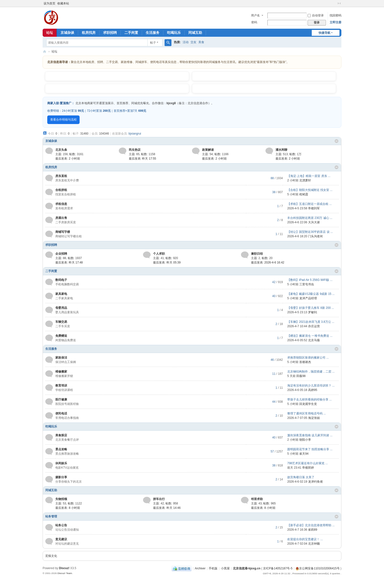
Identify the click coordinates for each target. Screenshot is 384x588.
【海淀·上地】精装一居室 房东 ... (309, 176)
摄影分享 (61, 477)
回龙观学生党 (308, 404)
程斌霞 (304, 194)
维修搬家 (61, 372)
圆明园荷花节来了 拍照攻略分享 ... (310, 449)
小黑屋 (225, 568)
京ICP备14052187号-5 (278, 568)
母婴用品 (61, 308)
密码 (254, 22)
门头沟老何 (315, 236)
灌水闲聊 (281, 150)
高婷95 (313, 390)
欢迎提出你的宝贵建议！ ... (305, 539)
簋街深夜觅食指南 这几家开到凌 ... (310, 435)
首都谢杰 (305, 362)
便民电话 (61, 413)
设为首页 (49, 3)
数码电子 (61, 280)
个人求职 (159, 254)
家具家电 (61, 294)
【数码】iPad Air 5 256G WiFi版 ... (310, 280)
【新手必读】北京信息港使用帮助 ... (311, 525)
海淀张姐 (314, 418)
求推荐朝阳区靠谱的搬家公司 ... (308, 358)
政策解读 (208, 150)
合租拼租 (61, 190)
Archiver (200, 568)
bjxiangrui (135, 134)
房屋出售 (61, 218)
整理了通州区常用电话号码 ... (306, 413)
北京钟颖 (314, 544)
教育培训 (61, 386)
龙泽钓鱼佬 (315, 482)
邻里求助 (257, 499)
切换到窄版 (339, 3)
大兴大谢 (314, 222)
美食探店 (61, 435)
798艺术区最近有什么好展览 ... (307, 463)
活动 (186, 42)
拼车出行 (159, 499)
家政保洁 (61, 358)
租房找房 (89, 33)
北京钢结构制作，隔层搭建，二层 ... (311, 372)
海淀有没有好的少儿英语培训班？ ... (311, 386)
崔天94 (304, 454)
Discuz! (64, 568)
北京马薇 (314, 340)
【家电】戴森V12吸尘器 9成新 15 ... (311, 294)
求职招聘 (110, 33)
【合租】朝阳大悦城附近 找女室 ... (310, 190)
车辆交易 (61, 322)
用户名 (255, 15)
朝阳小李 (305, 440)
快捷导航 (324, 33)
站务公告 (61, 525)
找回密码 (336, 15)
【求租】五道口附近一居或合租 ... (309, 204)
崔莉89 (313, 530)
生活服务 (153, 33)
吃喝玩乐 (174, 33)
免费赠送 (61, 336)
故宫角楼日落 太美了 (301, 477)
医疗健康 (61, 400)
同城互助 (195, 33)
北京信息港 (45, 52)
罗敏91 (313, 312)
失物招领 (61, 499)
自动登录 (316, 15)
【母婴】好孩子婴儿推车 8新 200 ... (311, 308)
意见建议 (61, 539)
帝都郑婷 (308, 468)
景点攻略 (61, 449)
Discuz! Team (65, 573)
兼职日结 (257, 254)
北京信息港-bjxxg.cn (247, 568)
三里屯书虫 (307, 284)
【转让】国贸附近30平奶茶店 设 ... (310, 232)
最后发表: (68, 159)
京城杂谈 (67, 33)
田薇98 (301, 376)
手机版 (213, 568)
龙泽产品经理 (308, 298)
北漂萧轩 (305, 180)
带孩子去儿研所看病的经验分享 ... (309, 400)
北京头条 (61, 150)
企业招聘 (61, 254)
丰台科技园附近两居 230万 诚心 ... (310, 218)
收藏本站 (63, 3)
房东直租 (61, 176)
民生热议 (135, 150)
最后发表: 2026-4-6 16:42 (268, 263)
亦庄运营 (314, 326)
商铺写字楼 (63, 232)
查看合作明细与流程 (63, 120)
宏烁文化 (51, 556)
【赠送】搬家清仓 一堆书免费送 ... (310, 336)
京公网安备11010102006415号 (318, 568)
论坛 (49, 33)
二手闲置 (131, 33)
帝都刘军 (314, 208)
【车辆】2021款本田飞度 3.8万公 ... (311, 322)
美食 (201, 42)
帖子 (153, 43)
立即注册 (336, 22)
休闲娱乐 (61, 463)
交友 (193, 42)
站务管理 (51, 516)
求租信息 (61, 204)
